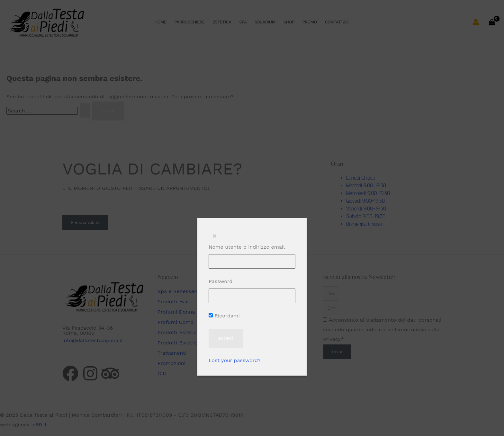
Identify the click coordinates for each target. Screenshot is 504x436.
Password (221, 281)
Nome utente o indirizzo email (247, 247)
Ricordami (224, 316)
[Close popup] (214, 236)
